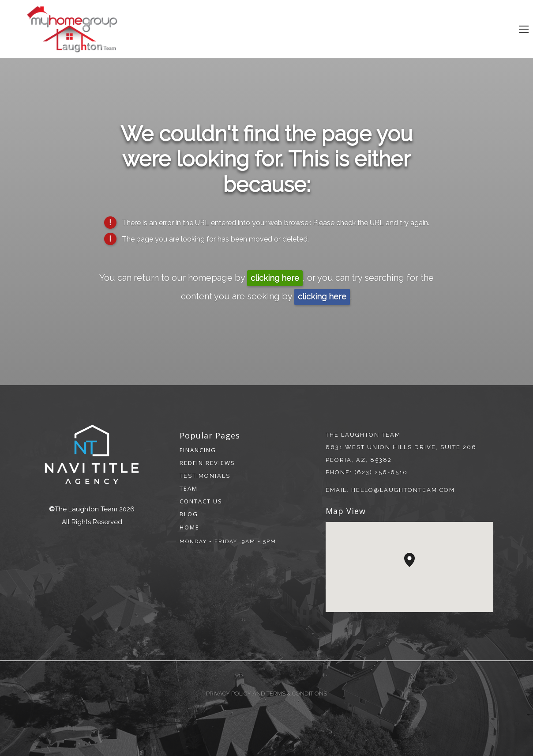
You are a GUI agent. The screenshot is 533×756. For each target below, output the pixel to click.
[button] (415, 567)
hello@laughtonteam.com (403, 490)
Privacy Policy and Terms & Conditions (266, 694)
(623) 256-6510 (381, 472)
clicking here (275, 278)
